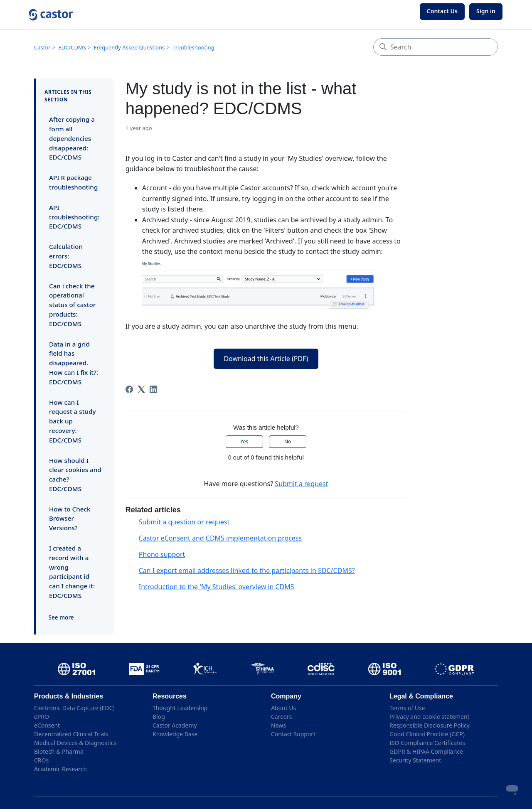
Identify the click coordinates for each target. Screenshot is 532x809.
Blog (159, 717)
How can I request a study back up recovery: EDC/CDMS (72, 421)
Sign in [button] (486, 11)
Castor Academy (175, 725)
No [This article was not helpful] (288, 441)
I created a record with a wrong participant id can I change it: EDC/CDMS (72, 572)
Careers (281, 717)
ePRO (42, 717)
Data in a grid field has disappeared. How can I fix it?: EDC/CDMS (74, 363)
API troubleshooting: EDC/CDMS (74, 217)
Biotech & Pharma (59, 751)
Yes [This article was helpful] (245, 441)
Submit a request (301, 484)
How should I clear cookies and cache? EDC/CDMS (75, 475)
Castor (42, 47)
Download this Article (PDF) (266, 359)
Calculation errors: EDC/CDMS (66, 256)
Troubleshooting (193, 47)
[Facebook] (129, 389)
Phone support (162, 554)
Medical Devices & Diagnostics (75, 743)
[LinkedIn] (153, 389)
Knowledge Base (175, 734)
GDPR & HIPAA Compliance (426, 751)
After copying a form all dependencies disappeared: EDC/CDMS (72, 138)
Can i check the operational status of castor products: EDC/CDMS (72, 305)
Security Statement (415, 760)
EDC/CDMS (72, 47)
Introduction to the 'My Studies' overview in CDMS (217, 587)
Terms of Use (407, 708)
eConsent (47, 725)
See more (61, 617)
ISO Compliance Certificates (427, 743)
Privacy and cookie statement (430, 717)
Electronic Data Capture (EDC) (74, 708)
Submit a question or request (184, 522)
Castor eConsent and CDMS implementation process (220, 538)
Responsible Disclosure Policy (430, 725)
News (278, 725)
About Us (283, 708)
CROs (41, 760)
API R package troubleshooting (73, 182)
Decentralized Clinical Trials (71, 734)
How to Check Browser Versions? (70, 519)
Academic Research (60, 769)
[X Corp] (141, 389)
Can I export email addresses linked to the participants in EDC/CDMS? (247, 570)
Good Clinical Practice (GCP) (427, 734)
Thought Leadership (180, 708)
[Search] (436, 47)
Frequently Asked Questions (129, 47)
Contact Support (293, 734)
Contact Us (442, 11)
